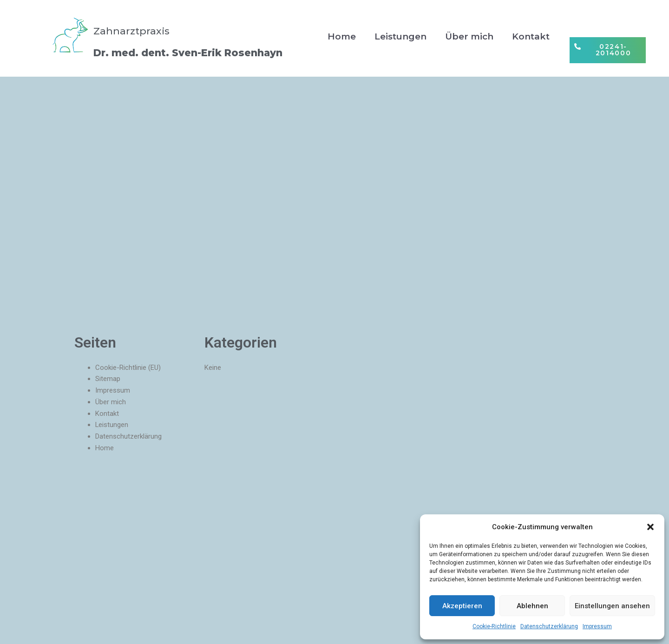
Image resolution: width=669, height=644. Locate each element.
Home (342, 36)
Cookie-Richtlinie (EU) (128, 368)
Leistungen (400, 36)
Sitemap (108, 379)
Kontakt (531, 36)
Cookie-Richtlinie (494, 626)
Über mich (469, 36)
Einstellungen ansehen (612, 606)
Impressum (597, 626)
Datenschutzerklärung (549, 626)
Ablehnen (532, 606)
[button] (650, 527)
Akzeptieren (462, 606)
